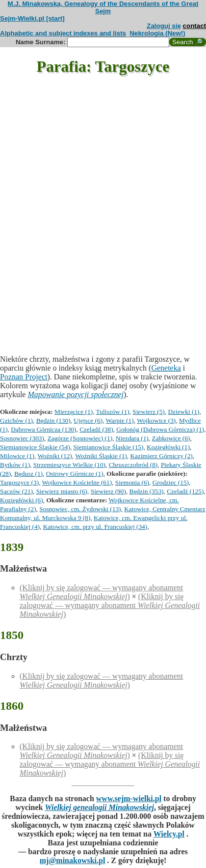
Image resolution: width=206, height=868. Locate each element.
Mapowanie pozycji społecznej (76, 394)
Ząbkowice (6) (171, 438)
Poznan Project (24, 377)
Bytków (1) (15, 465)
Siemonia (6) (132, 482)
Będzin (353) (147, 491)
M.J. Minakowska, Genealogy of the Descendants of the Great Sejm (103, 7)
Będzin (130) (53, 420)
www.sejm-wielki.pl (129, 798)
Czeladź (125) (185, 491)
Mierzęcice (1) (74, 412)
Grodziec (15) (171, 482)
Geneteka (166, 368)
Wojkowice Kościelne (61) (77, 482)
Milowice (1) (17, 456)
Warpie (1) (120, 420)
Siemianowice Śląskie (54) (35, 447)
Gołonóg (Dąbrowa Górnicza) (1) (160, 429)
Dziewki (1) (183, 412)
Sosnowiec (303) (22, 438)
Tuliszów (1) (113, 412)
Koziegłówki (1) (168, 447)
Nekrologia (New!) (157, 33)
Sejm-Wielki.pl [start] (32, 18)
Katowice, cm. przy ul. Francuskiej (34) (95, 527)
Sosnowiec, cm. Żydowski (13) (80, 509)
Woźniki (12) (54, 456)
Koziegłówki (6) (22, 500)
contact (194, 26)
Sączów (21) (16, 491)
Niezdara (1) (132, 438)
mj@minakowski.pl (73, 860)
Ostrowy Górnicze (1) (75, 474)
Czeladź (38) (96, 429)
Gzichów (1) (16, 420)
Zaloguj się (164, 26)
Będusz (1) (28, 474)
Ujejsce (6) (88, 420)
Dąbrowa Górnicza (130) (43, 429)
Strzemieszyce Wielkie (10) (69, 465)
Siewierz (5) (149, 412)
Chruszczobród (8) (133, 465)
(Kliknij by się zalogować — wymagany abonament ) (101, 592)
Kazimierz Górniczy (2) (161, 456)
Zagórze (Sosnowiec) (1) (80, 438)
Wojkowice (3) (156, 420)
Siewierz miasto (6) (62, 491)
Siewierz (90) (108, 491)
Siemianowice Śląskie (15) (109, 447)
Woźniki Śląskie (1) (101, 456)
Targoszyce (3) (19, 482)
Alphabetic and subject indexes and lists (63, 33)
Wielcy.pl (169, 834)
